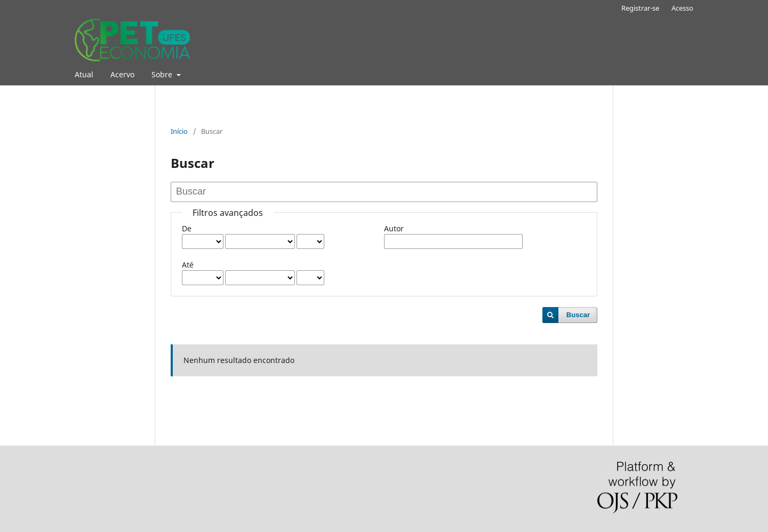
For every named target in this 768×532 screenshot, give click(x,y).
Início (179, 131)
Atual (84, 74)
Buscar (578, 315)
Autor (394, 228)
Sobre (163, 74)
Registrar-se (640, 8)
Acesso (682, 8)
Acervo (122, 74)
